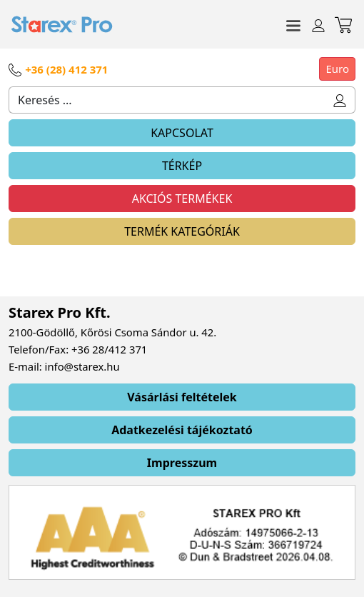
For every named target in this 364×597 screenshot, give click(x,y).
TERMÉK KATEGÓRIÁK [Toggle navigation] (182, 231)
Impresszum (182, 463)
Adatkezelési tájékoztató (182, 430)
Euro (337, 69)
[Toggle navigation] (293, 25)
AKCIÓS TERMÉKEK (182, 199)
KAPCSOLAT (182, 133)
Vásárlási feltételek (182, 397)
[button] (340, 100)
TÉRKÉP (182, 166)
